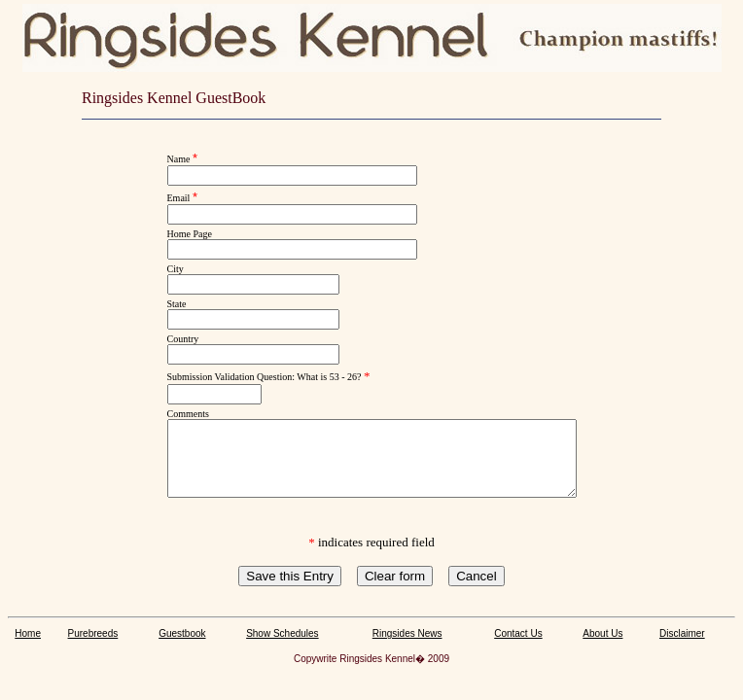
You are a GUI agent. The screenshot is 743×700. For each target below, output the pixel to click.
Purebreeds (93, 648)
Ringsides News (407, 648)
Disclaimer (682, 648)
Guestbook (182, 648)
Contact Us (518, 648)
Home (28, 648)
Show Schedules (283, 648)
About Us (602, 648)
